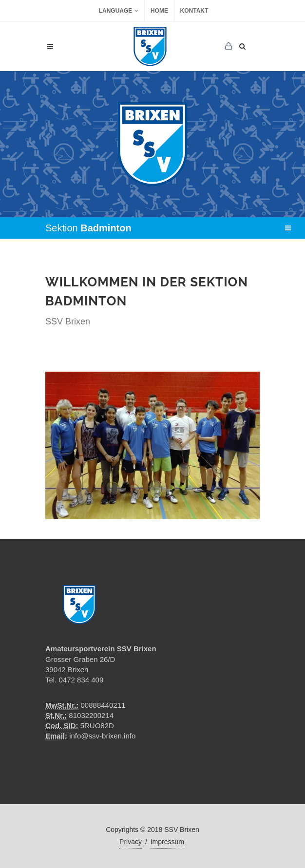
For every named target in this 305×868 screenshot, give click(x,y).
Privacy (131, 842)
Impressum (167, 842)
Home (159, 11)
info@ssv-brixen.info (102, 736)
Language (119, 11)
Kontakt (194, 11)
